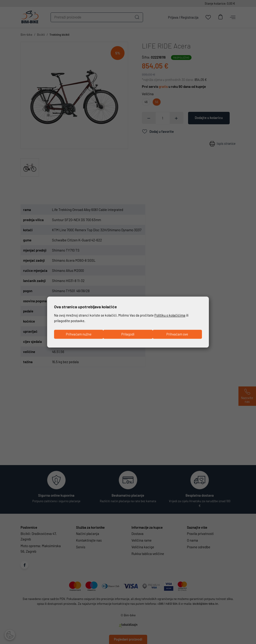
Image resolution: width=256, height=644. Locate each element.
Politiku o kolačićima (170, 315)
